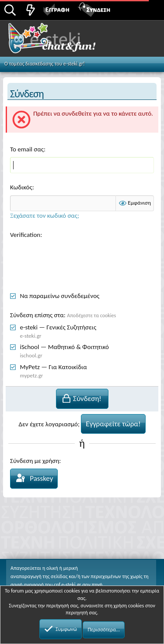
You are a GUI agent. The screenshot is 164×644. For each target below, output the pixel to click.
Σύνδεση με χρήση (35, 461)
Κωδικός (21, 187)
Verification (25, 235)
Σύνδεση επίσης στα (37, 315)
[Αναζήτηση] (10, 11)
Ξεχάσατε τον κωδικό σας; (45, 216)
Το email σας (27, 149)
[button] (148, 9)
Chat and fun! (62, 41)
